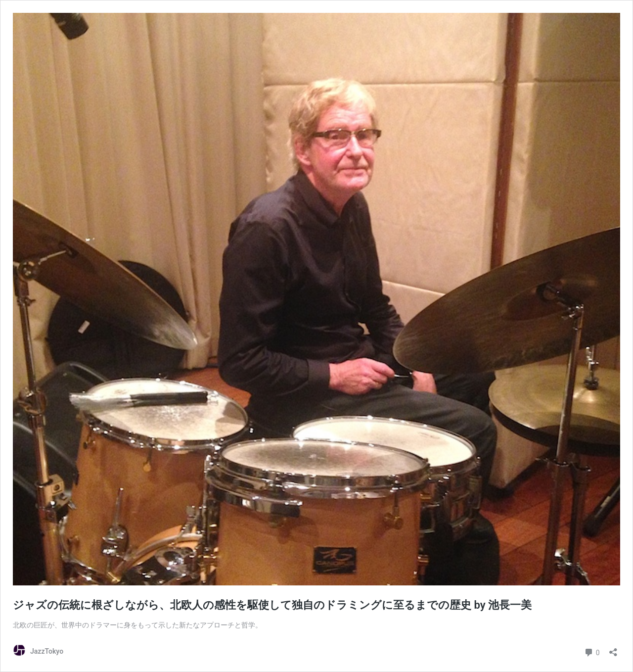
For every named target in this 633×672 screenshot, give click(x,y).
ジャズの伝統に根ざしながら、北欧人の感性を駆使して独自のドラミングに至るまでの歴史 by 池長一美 (272, 605)
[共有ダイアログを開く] (613, 649)
